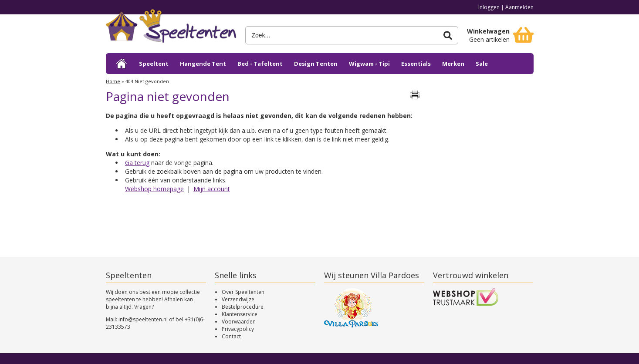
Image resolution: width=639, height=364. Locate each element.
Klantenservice (240, 314)
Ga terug (137, 163)
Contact (231, 336)
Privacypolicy (238, 329)
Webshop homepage (154, 189)
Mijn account (212, 189)
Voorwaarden (239, 322)
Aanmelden (519, 7)
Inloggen (489, 7)
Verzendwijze (238, 299)
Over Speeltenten (243, 292)
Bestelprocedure (243, 307)
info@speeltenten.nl (143, 319)
